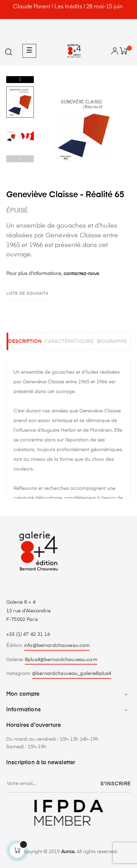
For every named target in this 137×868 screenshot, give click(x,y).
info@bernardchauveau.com (57, 646)
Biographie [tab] (112, 341)
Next (20, 80)
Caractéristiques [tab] (69, 341)
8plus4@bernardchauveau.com (61, 660)
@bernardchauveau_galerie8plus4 (72, 674)
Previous (20, 159)
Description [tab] (25, 341)
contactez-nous (81, 274)
